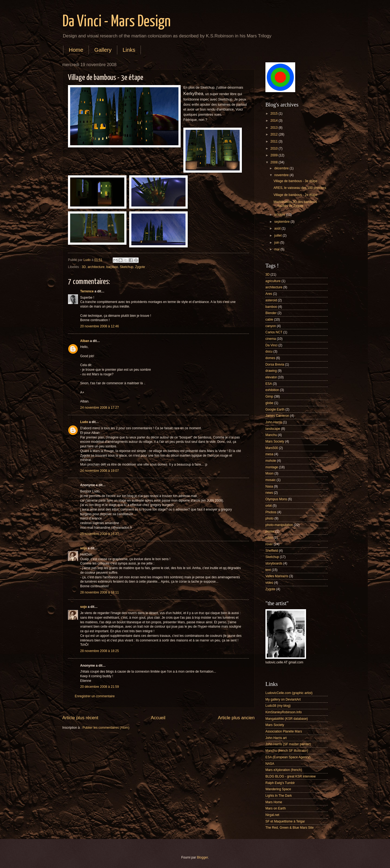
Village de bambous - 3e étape (295, 181)
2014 (274, 121)
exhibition (272, 390)
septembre (282, 222)
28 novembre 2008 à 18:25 (100, 651)
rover (269, 544)
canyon (271, 326)
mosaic (271, 480)
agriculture (273, 281)
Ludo (84, 422)
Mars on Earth (276, 808)
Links (129, 50)
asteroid (271, 300)
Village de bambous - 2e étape (295, 195)
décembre (282, 168)
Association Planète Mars (284, 731)
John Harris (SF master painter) (288, 744)
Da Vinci (271, 345)
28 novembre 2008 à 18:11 (100, 592)
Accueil (158, 718)
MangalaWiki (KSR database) (287, 719)
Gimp (269, 396)
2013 (274, 128)
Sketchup (126, 267)
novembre (282, 175)
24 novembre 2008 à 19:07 (100, 471)
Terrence (87, 291)
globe (269, 403)
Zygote (140, 267)
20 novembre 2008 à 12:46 (100, 326)
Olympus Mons (276, 499)
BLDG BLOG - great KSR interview (290, 776)
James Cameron (277, 416)
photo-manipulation (279, 525)
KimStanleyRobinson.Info (284, 712)
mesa (269, 454)
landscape (273, 429)
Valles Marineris (277, 576)
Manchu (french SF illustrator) (287, 751)
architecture (96, 267)
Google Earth (275, 409)
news (269, 493)
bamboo (112, 267)
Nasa (269, 486)
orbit (269, 506)
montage (272, 467)
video (269, 583)
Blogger (202, 857)
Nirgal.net (272, 815)
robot (269, 538)
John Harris (274, 422)
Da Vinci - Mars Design (116, 22)
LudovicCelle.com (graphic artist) (289, 693)
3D (84, 267)
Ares (269, 294)
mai (277, 249)
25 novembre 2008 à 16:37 (100, 534)
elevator (271, 377)
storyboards (274, 563)
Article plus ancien (236, 718)
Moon (269, 473)
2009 (274, 155)
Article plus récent (80, 718)
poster (270, 531)
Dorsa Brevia (275, 364)
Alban (85, 341)
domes (270, 358)
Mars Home (274, 802)
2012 (274, 134)
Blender (271, 313)
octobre (280, 215)
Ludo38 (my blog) (278, 706)
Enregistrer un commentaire (95, 696)
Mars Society (275, 441)
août (278, 228)
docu (269, 351)
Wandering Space (278, 789)
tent (268, 570)
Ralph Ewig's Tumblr (280, 783)
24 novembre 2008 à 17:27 (100, 408)
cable (269, 320)
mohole (271, 461)
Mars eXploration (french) (284, 770)
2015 (274, 114)
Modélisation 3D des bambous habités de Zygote (295, 204)
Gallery (103, 50)
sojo (84, 548)
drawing (271, 371)
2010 (274, 149)
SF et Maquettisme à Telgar (285, 821)
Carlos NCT (274, 332)
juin (277, 243)
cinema (271, 339)
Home (76, 50)
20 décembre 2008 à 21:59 (100, 687)
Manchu (271, 435)
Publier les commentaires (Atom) (106, 728)
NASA (270, 764)
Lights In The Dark (279, 796)
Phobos (271, 512)
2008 (274, 162)
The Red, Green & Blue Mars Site (290, 828)
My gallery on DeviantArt (283, 699)
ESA (269, 384)
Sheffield (272, 551)
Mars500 (272, 448)
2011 (274, 141)
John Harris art (276, 738)
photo (269, 518)
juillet (279, 235)
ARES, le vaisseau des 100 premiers (300, 188)
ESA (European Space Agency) (288, 757)
